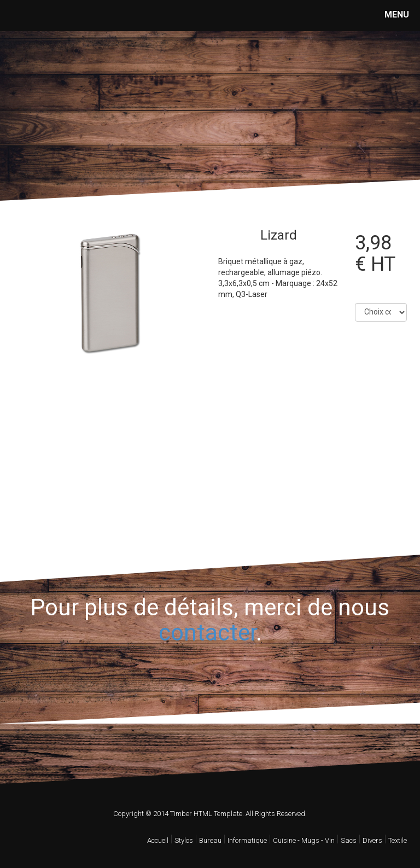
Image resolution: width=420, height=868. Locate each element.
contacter (207, 633)
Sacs (349, 840)
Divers (372, 840)
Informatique (247, 840)
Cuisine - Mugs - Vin (304, 840)
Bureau (210, 840)
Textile (398, 840)
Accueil (158, 840)
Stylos (184, 840)
